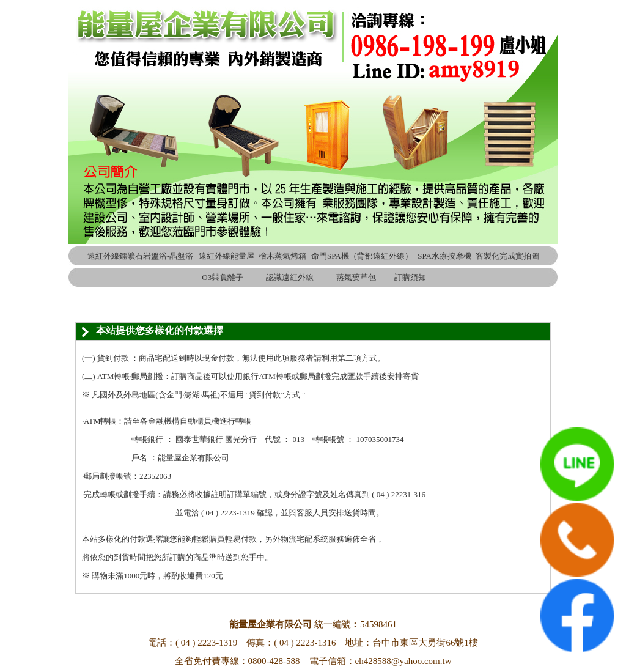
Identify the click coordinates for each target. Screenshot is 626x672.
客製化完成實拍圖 (507, 256)
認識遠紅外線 (290, 277)
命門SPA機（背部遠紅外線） (362, 256)
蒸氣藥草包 (356, 277)
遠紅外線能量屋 (226, 256)
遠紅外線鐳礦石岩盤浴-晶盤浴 (140, 256)
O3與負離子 (223, 277)
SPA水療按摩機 (444, 256)
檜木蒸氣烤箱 (282, 256)
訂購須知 (410, 277)
